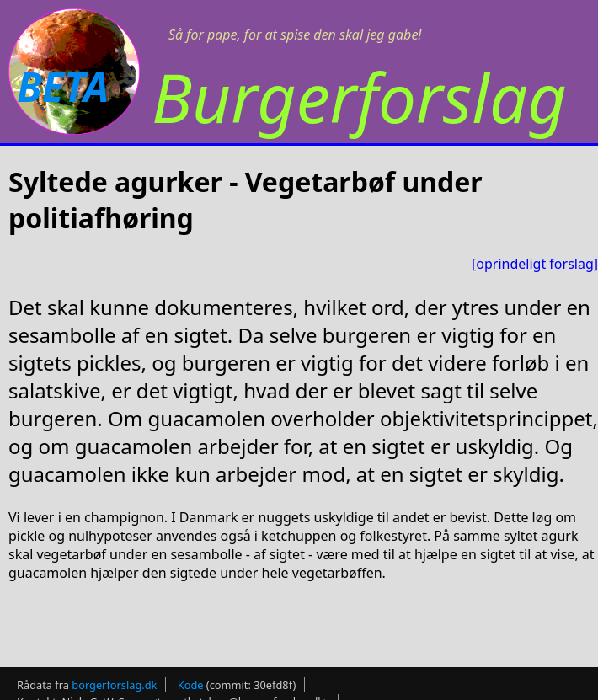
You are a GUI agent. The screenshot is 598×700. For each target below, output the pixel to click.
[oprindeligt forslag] (535, 264)
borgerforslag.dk (114, 685)
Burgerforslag (359, 96)
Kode (191, 685)
